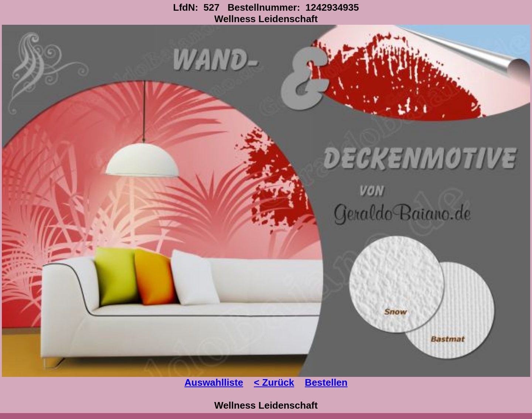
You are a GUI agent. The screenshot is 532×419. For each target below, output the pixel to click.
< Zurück (274, 382)
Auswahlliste (214, 382)
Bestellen (326, 382)
